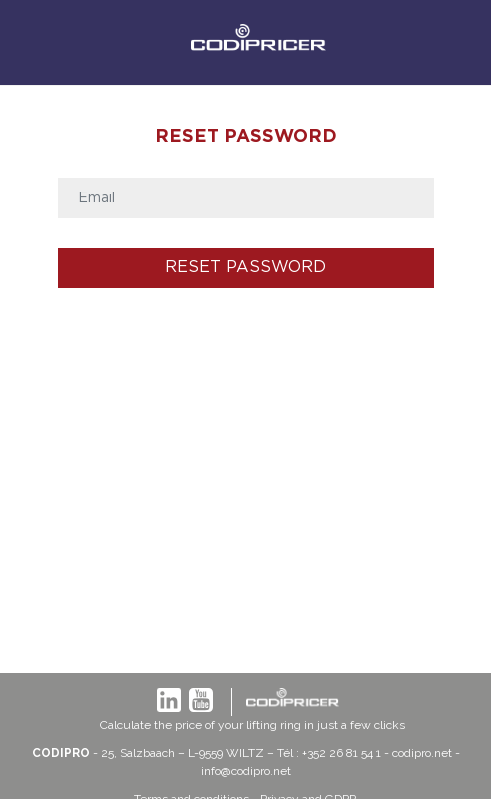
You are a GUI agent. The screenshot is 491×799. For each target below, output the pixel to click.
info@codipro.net (246, 771)
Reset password (245, 267)
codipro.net (422, 753)
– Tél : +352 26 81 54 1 (324, 753)
